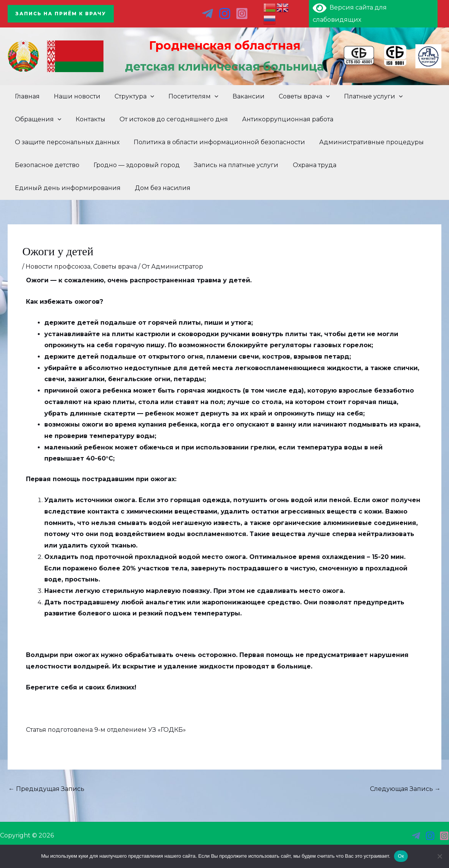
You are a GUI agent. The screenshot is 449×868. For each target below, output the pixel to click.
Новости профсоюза (58, 267)
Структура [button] (129, 97)
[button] (61, 14)
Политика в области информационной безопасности (216, 142)
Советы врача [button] (293, 97)
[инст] (430, 836)
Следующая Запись (405, 789)
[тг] (208, 14)
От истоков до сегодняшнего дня (169, 119)
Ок (401, 856)
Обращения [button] (37, 119)
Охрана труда (307, 165)
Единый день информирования (67, 188)
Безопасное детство (46, 165)
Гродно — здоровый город (134, 165)
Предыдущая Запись (46, 789)
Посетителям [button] (187, 97)
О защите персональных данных (66, 142)
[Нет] (439, 856)
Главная (26, 96)
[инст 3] (444, 836)
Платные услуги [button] (360, 97)
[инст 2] (242, 14)
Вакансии (239, 96)
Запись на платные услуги (231, 165)
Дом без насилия (160, 188)
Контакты (87, 119)
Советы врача (115, 267)
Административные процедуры (367, 142)
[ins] (225, 14)
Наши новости (74, 96)
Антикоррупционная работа (281, 119)
